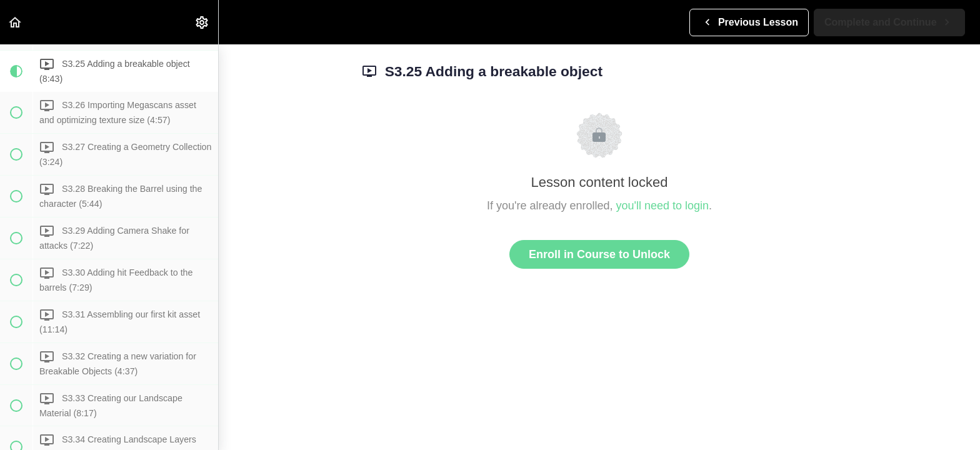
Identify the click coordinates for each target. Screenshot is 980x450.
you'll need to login (663, 206)
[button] (16, 22)
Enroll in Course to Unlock (599, 254)
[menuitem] (202, 22)
